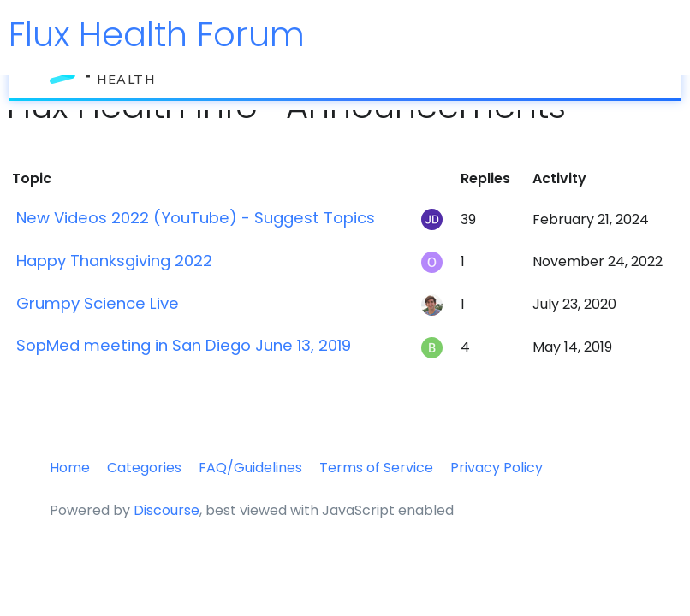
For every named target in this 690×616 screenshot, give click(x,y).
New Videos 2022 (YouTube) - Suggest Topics (196, 218)
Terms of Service (376, 468)
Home (70, 468)
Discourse (167, 510)
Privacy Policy (497, 468)
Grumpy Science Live (98, 303)
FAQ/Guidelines (250, 468)
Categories (144, 468)
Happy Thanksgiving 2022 (114, 261)
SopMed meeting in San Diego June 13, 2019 (184, 345)
